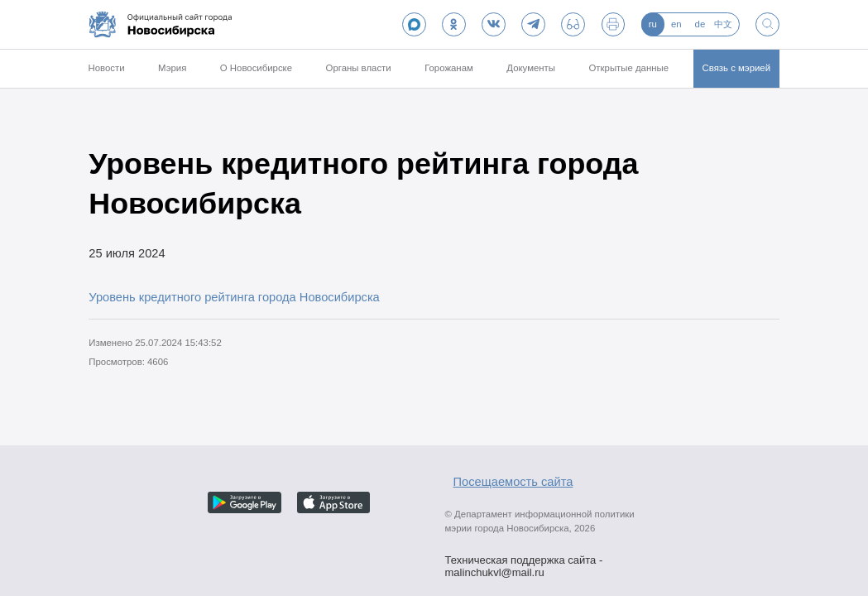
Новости (106, 68)
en (676, 24)
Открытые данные (628, 68)
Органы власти (359, 68)
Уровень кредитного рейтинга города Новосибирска (234, 297)
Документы (531, 68)
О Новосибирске (256, 68)
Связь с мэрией (737, 68)
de (700, 24)
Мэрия (172, 68)
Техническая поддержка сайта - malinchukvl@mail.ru (524, 561)
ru (653, 24)
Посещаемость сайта (513, 482)
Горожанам (449, 68)
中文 (723, 24)
